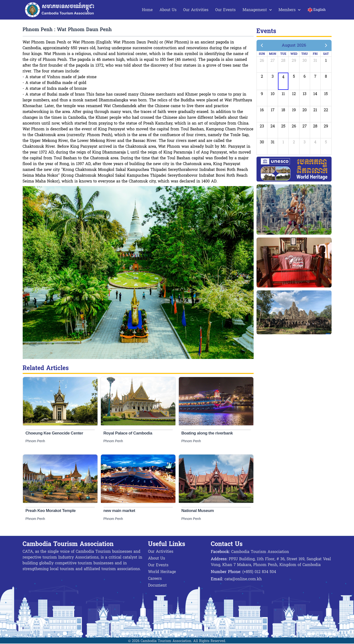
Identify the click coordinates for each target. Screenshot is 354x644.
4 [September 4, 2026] (315, 142)
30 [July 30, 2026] (305, 60)
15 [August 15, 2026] (326, 94)
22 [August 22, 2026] (326, 110)
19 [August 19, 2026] (294, 110)
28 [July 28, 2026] (283, 60)
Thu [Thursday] (305, 54)
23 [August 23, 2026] (262, 126)
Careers (155, 578)
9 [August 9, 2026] (262, 94)
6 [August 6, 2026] (305, 76)
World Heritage (162, 572)
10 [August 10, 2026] (273, 94)
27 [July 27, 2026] (273, 60)
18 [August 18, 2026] (283, 110)
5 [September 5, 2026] (326, 142)
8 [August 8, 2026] (326, 76)
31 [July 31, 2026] (315, 60)
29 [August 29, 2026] (326, 126)
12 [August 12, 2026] (294, 94)
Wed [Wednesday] (294, 54)
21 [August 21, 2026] (315, 110)
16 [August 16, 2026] (262, 110)
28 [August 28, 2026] (315, 126)
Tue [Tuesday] (283, 54)
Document (157, 585)
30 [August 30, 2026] (262, 142)
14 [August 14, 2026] (315, 94)
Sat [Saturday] (326, 54)
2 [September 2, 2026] (294, 142)
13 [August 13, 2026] (305, 94)
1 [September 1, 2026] (283, 142)
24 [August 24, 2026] (273, 126)
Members (289, 10)
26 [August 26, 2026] (294, 126)
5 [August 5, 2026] (294, 76)
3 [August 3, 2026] (273, 76)
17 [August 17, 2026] (273, 110)
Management (257, 10)
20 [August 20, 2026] (305, 110)
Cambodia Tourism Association (260, 552)
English (317, 10)
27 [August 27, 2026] (305, 126)
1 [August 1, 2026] (326, 60)
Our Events (226, 10)
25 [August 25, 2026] (283, 126)
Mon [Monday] (273, 54)
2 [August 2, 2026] (262, 76)
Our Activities (196, 10)
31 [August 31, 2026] (273, 142)
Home (147, 10)
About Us (168, 10)
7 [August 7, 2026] (315, 76)
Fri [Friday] (315, 54)
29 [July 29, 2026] (294, 60)
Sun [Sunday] (262, 54)
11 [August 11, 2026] (283, 94)
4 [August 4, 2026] (283, 77)
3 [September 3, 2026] (305, 142)
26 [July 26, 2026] (262, 60)
